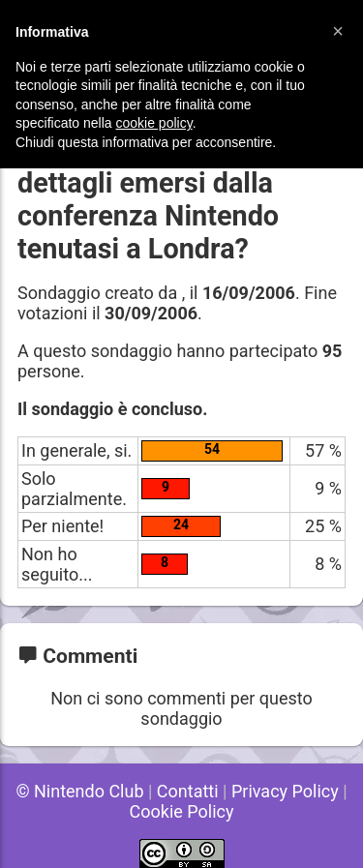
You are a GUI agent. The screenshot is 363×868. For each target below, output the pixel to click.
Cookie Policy (182, 811)
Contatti (188, 791)
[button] (338, 31)
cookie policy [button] (154, 123)
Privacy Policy (285, 791)
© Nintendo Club (79, 791)
